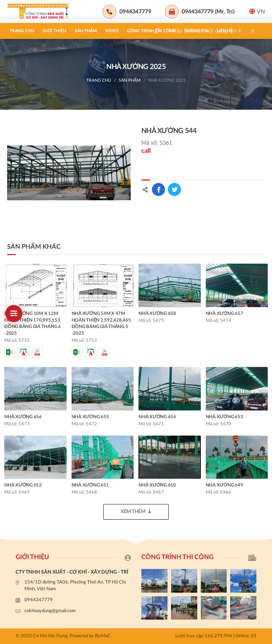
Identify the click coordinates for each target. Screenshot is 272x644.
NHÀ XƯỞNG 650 (157, 485)
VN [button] (257, 11)
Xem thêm (136, 511)
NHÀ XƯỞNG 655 (90, 417)
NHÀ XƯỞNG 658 (157, 314)
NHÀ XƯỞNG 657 (225, 314)
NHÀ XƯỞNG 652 (23, 485)
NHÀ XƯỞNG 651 (90, 485)
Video (112, 31)
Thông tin (196, 31)
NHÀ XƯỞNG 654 (157, 417)
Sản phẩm (86, 31)
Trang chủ (22, 31)
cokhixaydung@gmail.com (50, 611)
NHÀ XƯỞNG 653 (225, 417)
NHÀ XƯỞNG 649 (225, 485)
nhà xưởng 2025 (167, 80)
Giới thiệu (55, 31)
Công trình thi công (152, 31)
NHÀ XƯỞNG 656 (23, 417)
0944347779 (39, 600)
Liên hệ (225, 31)
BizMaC (103, 636)
